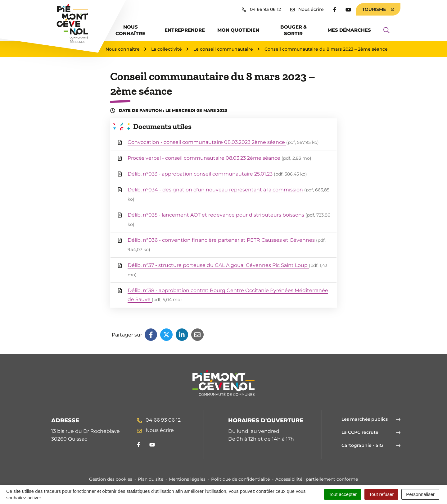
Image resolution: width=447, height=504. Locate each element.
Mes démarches (349, 30)
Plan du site (151, 479)
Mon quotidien (238, 30)
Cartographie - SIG (371, 445)
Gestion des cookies (111, 479)
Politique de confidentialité (240, 479)
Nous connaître (130, 30)
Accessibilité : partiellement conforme (317, 479)
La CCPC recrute (371, 432)
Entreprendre (185, 30)
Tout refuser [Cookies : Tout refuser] (381, 494)
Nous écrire (155, 430)
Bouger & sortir (293, 30)
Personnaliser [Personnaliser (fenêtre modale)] (420, 494)
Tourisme (378, 9)
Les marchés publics (371, 419)
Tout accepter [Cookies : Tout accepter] (343, 494)
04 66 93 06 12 (159, 420)
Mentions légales (187, 479)
